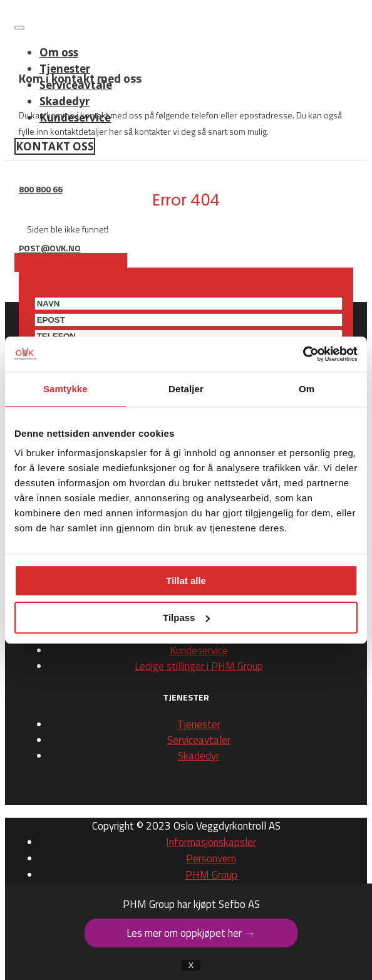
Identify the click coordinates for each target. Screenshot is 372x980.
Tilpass (186, 618)
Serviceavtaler (199, 740)
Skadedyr (199, 756)
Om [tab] (307, 389)
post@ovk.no (50, 248)
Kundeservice (199, 650)
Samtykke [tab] (65, 389)
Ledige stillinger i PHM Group (199, 666)
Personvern (211, 858)
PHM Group (211, 875)
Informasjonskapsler (211, 842)
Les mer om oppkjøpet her (191, 933)
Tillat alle (186, 581)
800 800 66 (41, 189)
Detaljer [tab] (186, 389)
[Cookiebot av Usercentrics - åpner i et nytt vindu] (303, 354)
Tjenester (199, 724)
